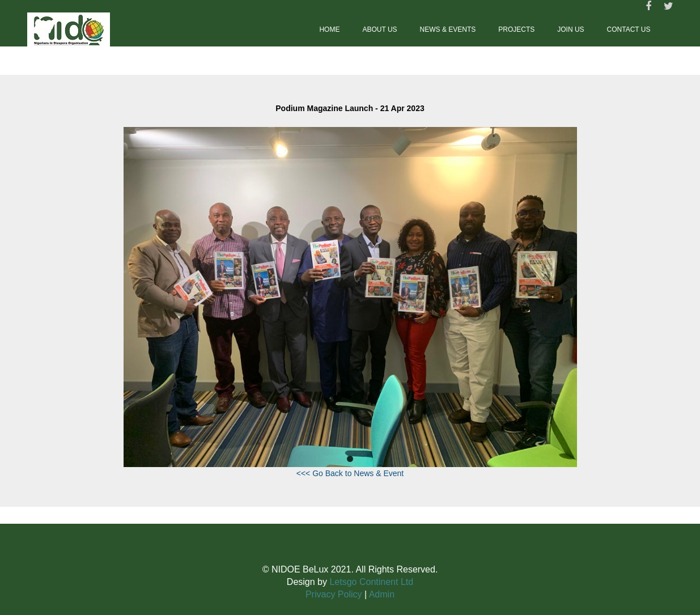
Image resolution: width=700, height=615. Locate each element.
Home (329, 29)
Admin (382, 594)
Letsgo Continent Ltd (371, 582)
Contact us (629, 29)
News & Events (448, 29)
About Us (379, 29)
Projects (516, 29)
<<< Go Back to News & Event (350, 473)
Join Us (570, 29)
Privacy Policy (334, 594)
